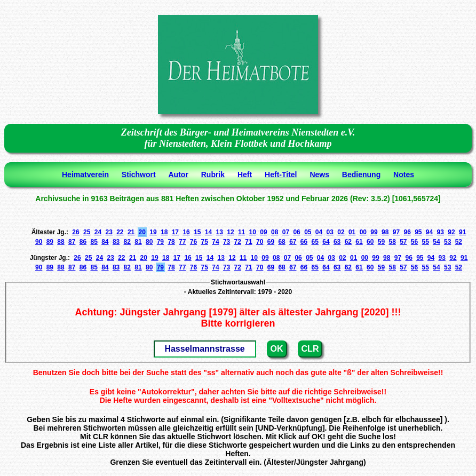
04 (319, 232)
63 (337, 242)
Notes (404, 174)
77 (182, 242)
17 (175, 232)
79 (160, 242)
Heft (245, 174)
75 (205, 242)
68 (281, 242)
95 (418, 232)
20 (142, 232)
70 (260, 242)
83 (116, 242)
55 (426, 242)
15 (197, 232)
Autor (178, 174)
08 (275, 232)
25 (87, 232)
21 (131, 232)
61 (359, 242)
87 (72, 242)
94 (429, 232)
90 (39, 242)
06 (296, 232)
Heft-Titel (281, 174)
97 (396, 232)
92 (451, 232)
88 (61, 242)
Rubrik (213, 174)
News (319, 174)
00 (363, 232)
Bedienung (361, 174)
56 (414, 242)
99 (374, 232)
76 (193, 242)
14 (208, 232)
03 (330, 232)
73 (227, 242)
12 (230, 232)
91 (462, 232)
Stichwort (139, 174)
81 (138, 242)
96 (407, 232)
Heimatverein (85, 174)
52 (459, 242)
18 (164, 232)
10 (253, 232)
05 (308, 232)
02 (341, 232)
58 (392, 242)
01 (352, 232)
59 (381, 242)
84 (105, 242)
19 (153, 232)
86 (83, 242)
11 (241, 232)
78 (171, 242)
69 (271, 242)
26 (76, 232)
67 (293, 242)
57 (403, 242)
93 (441, 232)
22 (120, 232)
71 (248, 242)
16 (186, 232)
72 (238, 242)
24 (98, 232)
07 (286, 232)
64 (326, 242)
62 (348, 242)
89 (50, 242)
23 (109, 232)
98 (385, 232)
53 (447, 242)
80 (149, 242)
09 (263, 232)
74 (215, 242)
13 (220, 232)
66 (304, 242)
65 (315, 242)
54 (436, 242)
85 (94, 242)
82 (127, 242)
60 (370, 242)
